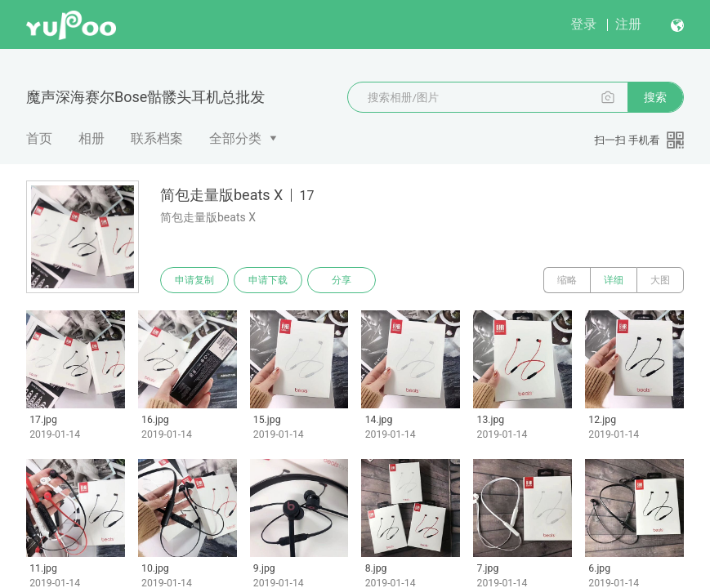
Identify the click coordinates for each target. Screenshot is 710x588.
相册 (92, 138)
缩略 (567, 280)
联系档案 (157, 138)
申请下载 (268, 280)
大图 (660, 280)
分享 (342, 280)
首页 (39, 138)
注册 (628, 24)
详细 (614, 280)
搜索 (655, 97)
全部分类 (235, 138)
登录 (583, 24)
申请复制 (194, 280)
